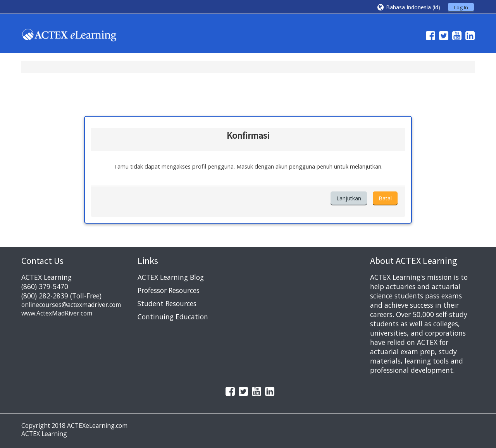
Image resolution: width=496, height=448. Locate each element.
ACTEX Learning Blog (171, 277)
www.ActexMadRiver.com (57, 313)
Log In (461, 7)
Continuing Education (173, 317)
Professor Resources (169, 290)
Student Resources (167, 303)
